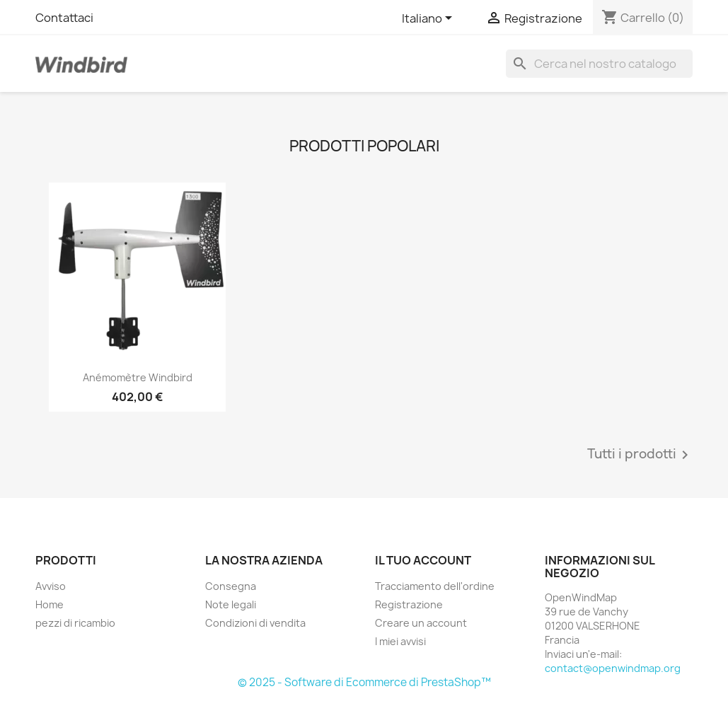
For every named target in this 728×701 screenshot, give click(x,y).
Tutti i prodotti (640, 455)
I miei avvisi (400, 641)
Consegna (231, 586)
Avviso (51, 586)
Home (50, 604)
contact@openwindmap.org (613, 668)
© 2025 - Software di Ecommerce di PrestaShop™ (364, 682)
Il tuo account (423, 560)
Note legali (231, 604)
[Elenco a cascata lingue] (429, 19)
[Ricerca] (599, 64)
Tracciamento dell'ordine (435, 586)
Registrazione (409, 604)
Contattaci (64, 18)
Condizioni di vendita (255, 623)
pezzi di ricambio (75, 623)
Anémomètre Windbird (138, 377)
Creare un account (421, 623)
